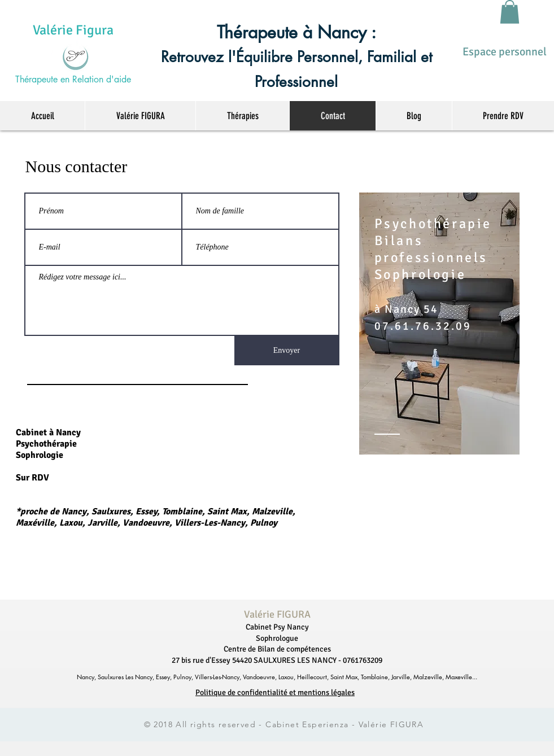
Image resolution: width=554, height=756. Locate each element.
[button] (510, 12)
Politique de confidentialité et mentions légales (275, 692)
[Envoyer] (287, 351)
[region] (439, 324)
